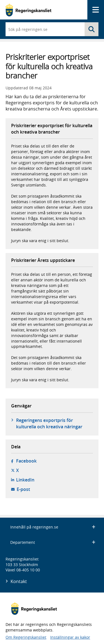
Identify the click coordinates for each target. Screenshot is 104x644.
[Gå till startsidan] (28, 10)
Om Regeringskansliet (26, 637)
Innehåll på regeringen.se (53, 527)
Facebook (26, 461)
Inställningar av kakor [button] (70, 637)
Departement (53, 542)
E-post (23, 489)
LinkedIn (25, 480)
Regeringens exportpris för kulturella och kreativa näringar (49, 423)
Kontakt (19, 581)
